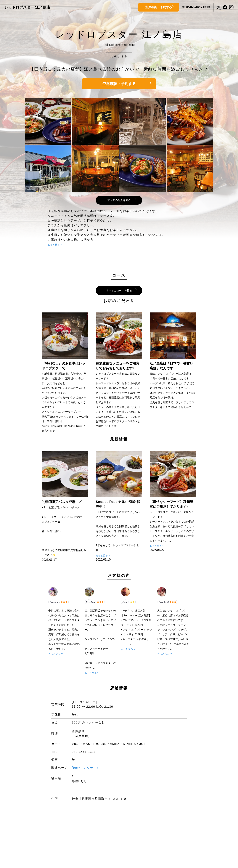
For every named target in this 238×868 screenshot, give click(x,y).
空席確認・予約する (159, 7)
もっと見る (54, 245)
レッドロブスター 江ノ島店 (27, 7)
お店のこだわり (119, 301)
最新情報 (119, 439)
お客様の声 (119, 575)
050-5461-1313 (198, 7)
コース (119, 275)
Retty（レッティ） (86, 768)
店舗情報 (119, 688)
